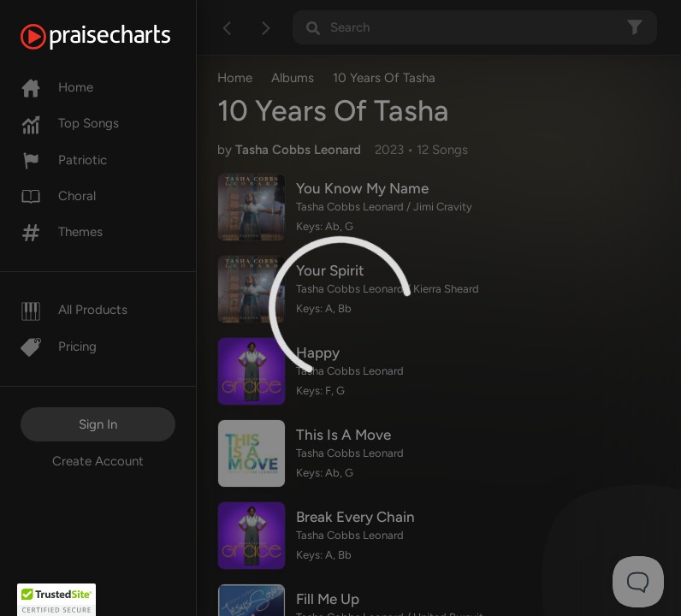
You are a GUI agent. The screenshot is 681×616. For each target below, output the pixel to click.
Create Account (98, 461)
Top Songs (70, 123)
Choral (58, 196)
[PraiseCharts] (117, 37)
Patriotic (64, 160)
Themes (62, 232)
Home (57, 87)
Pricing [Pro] (59, 346)
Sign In (98, 424)
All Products (74, 310)
